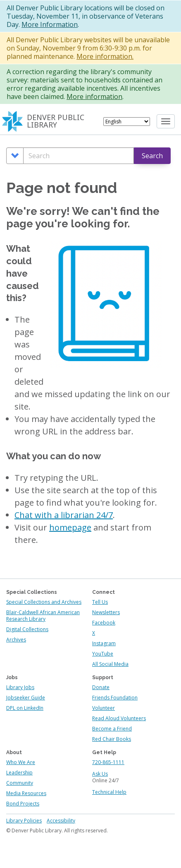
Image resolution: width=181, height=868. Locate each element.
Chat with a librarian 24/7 (64, 515)
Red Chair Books (112, 739)
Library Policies (24, 821)
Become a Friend (112, 729)
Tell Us (100, 602)
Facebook (104, 623)
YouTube (103, 654)
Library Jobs (20, 687)
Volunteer (104, 708)
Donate (101, 687)
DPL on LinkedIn (25, 708)
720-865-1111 (108, 762)
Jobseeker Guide (26, 698)
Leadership (19, 773)
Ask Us (100, 774)
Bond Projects (23, 804)
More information (94, 96)
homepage (70, 527)
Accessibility (61, 821)
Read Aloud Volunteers (119, 718)
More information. (105, 56)
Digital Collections (27, 629)
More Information (50, 24)
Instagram (104, 643)
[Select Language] (127, 122)
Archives (16, 640)
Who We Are (21, 762)
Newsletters (106, 612)
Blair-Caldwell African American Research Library (43, 616)
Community (20, 783)
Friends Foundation (115, 698)
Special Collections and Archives (44, 602)
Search (152, 156)
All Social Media (110, 664)
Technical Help (109, 792)
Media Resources (26, 793)
